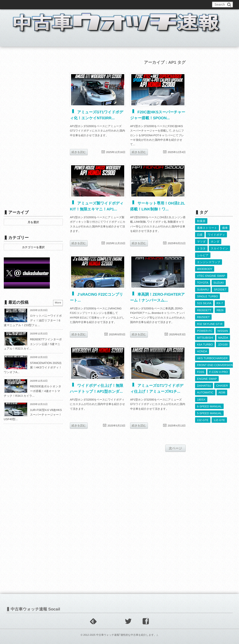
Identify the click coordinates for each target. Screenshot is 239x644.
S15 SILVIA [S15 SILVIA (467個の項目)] (204, 303)
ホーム (15, 41)
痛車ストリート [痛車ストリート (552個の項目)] (207, 228)
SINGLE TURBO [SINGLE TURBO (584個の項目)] (207, 296)
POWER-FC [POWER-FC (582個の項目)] (205, 331)
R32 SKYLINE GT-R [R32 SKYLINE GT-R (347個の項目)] (210, 324)
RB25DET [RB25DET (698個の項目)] (203, 317)
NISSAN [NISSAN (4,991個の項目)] (223, 331)
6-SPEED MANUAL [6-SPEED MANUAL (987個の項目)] (209, 406)
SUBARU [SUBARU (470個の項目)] (203, 290)
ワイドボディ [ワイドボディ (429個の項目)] (216, 235)
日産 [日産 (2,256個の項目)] (200, 235)
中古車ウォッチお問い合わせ (61, 4)
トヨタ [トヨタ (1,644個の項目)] (201, 248)
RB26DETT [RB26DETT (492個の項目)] (204, 310)
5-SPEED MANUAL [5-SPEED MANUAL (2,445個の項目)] (209, 413)
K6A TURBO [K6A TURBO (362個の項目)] (205, 345)
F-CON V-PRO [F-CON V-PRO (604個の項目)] (219, 372)
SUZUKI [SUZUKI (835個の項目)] (219, 283)
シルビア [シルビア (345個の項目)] (203, 255)
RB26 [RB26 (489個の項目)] (220, 310)
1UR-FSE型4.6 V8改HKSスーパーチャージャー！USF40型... (33, 415)
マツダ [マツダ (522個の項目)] (201, 242)
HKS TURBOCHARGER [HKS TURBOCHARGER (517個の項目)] (212, 358)
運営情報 (92, 4)
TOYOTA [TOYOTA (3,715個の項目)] (203, 283)
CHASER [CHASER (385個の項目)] (222, 386)
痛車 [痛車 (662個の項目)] (225, 228)
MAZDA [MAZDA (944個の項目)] (223, 338)
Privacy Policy (113, 4)
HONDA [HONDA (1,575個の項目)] (202, 351)
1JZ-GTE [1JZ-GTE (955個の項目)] (219, 420)
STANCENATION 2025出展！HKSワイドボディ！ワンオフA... (33, 368)
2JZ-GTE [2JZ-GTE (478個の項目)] (203, 420)
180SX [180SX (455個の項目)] (201, 400)
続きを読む (79, 152)
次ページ (176, 448)
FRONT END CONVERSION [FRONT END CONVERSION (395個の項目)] (215, 365)
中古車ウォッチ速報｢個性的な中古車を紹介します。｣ (127, 635)
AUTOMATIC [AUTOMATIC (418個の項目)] (205, 392)
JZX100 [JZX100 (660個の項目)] (223, 345)
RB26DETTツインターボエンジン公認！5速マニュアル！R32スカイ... (33, 344)
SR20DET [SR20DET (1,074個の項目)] (220, 290)
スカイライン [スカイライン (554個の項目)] (219, 248)
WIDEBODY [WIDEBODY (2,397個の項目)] (205, 269)
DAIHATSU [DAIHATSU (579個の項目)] (204, 386)
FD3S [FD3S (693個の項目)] (201, 372)
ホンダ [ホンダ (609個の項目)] (215, 242)
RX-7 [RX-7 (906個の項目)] (220, 303)
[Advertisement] (33, 129)
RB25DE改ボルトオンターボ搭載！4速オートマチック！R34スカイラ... (32, 391)
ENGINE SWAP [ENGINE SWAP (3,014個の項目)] (207, 379)
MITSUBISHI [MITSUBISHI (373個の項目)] (205, 338)
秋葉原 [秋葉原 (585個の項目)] (201, 221)
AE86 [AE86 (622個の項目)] (222, 392)
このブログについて (23, 4)
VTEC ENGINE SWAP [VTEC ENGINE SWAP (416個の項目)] (211, 276)
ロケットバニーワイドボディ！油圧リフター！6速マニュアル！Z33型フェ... (33, 320)
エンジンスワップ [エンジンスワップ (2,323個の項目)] (209, 262)
